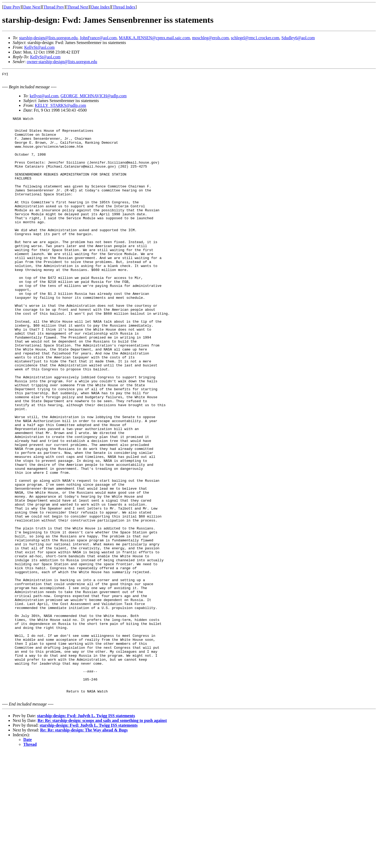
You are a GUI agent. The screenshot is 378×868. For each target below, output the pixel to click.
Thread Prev (54, 7)
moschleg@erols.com (210, 38)
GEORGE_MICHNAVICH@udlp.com (94, 97)
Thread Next (78, 7)
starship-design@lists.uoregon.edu (48, 38)
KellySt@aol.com (39, 47)
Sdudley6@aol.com (298, 38)
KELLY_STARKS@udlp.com (60, 106)
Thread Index (124, 7)
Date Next (32, 7)
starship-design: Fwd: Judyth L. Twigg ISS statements (86, 833)
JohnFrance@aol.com (98, 38)
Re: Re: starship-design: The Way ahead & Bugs (84, 847)
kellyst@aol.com (44, 97)
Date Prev (12, 7)
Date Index (101, 7)
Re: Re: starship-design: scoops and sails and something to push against (102, 837)
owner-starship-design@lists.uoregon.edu (62, 62)
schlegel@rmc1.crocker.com (255, 38)
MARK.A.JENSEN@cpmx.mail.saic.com (154, 38)
